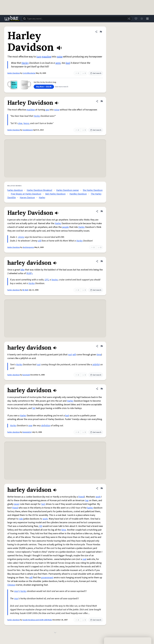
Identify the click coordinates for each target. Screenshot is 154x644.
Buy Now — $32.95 (44, 87)
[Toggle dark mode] (142, 19)
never (17, 504)
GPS (47, 280)
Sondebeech (28, 130)
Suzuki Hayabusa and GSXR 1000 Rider (37, 620)
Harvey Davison (27, 198)
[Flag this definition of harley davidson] (102, 261)
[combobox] (77, 19)
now (30, 426)
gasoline (47, 57)
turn (39, 57)
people (65, 227)
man (16, 591)
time (99, 355)
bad (68, 63)
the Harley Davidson (93, 190)
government (47, 578)
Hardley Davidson (78, 194)
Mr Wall (25, 290)
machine (31, 110)
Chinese (11, 585)
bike (23, 270)
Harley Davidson (14, 73)
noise (60, 57)
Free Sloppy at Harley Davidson (26, 194)
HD (41, 526)
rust (70, 355)
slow (20, 123)
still (40, 241)
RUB (29, 273)
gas (47, 110)
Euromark (26, 375)
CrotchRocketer (29, 73)
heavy (26, 123)
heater (55, 280)
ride (21, 519)
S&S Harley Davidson (55, 194)
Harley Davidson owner (68, 190)
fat (34, 408)
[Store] (136, 19)
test (43, 504)
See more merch (62, 87)
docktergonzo (28, 247)
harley (90, 508)
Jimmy (21, 237)
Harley (25, 63)
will (74, 355)
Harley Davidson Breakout (39, 190)
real (84, 559)
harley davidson (15, 190)
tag (87, 500)
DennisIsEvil (27, 432)
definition (46, 426)
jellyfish (96, 365)
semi (58, 63)
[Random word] (129, 19)
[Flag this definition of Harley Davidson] (101, 32)
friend (81, 497)
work (98, 497)
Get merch (96, 73)
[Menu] (147, 19)
